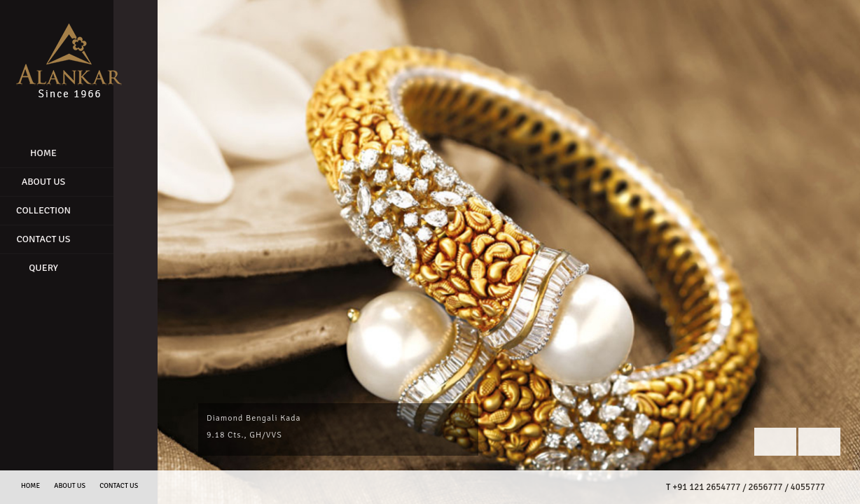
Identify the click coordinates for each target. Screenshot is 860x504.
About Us (70, 182)
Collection (70, 210)
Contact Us (70, 239)
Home (70, 153)
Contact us (119, 486)
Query (70, 268)
